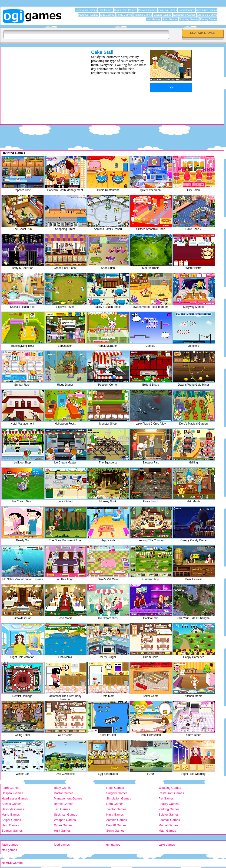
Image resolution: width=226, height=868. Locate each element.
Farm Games (10, 788)
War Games (153, 19)
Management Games (68, 798)
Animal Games (12, 804)
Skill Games (106, 10)
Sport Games (170, 19)
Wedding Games (170, 788)
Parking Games (169, 809)
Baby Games (63, 788)
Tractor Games (116, 809)
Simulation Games (119, 798)
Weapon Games (65, 820)
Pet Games (166, 798)
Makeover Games (88, 15)
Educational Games (184, 15)
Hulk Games (62, 831)
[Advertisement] (113, 136)
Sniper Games (11, 820)
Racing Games (208, 19)
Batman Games (12, 831)
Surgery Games (117, 793)
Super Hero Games (125, 10)
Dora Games (115, 804)
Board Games (186, 10)
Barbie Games (64, 804)
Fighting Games (143, 15)
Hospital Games (12, 793)
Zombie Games (117, 820)
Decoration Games (86, 10)
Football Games (169, 820)
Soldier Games (169, 815)
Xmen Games (63, 825)
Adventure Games (207, 10)
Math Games (167, 831)
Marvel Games (168, 825)
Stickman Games (65, 815)
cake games (167, 845)
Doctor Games (64, 793)
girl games (113, 845)
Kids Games (107, 15)
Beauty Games (169, 804)
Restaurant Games (171, 793)
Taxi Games (62, 809)
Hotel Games (115, 788)
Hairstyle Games (13, 809)
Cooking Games (147, 10)
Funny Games (124, 15)
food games (62, 845)
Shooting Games (189, 19)
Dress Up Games (207, 15)
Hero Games (10, 825)
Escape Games (162, 15)
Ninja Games (115, 815)
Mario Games (11, 815)
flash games (10, 845)
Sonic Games (115, 831)
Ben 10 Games (116, 825)
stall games (9, 850)
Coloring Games (168, 10)
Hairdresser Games (15, 798)
